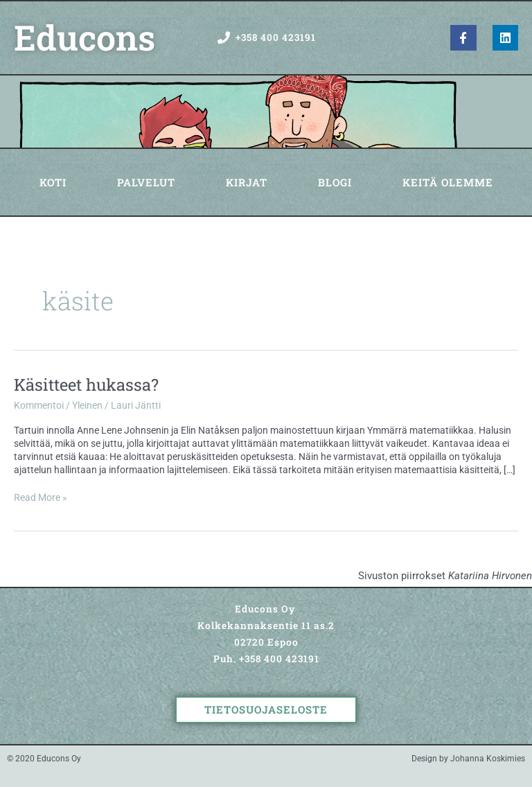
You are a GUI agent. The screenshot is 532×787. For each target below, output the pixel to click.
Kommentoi (39, 405)
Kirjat (247, 182)
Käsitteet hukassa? (86, 384)
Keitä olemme (448, 182)
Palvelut (146, 182)
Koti (53, 182)
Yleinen (87, 405)
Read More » (41, 497)
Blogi (335, 182)
